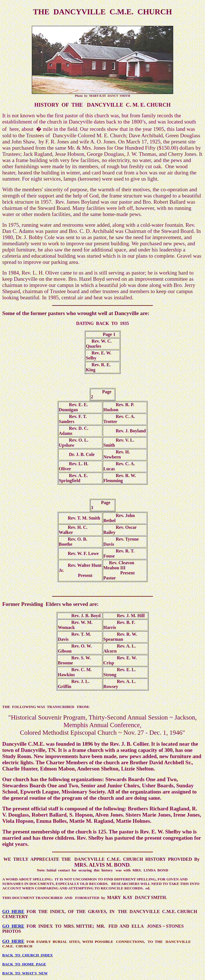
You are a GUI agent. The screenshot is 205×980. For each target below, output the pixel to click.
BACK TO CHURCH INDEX (27, 955)
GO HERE (13, 912)
